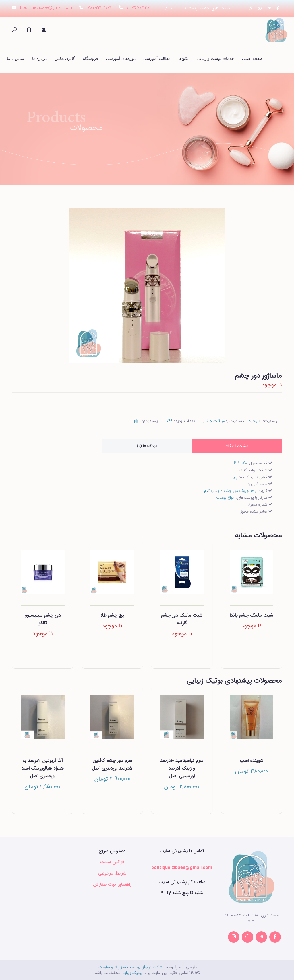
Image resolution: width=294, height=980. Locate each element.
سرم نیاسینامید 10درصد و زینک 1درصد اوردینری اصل (182, 768)
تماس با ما (16, 59)
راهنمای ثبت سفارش (112, 884)
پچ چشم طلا (112, 615)
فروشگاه (91, 59)
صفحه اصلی (253, 59)
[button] (29, 30)
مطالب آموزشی (157, 59)
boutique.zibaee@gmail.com (46, 8)
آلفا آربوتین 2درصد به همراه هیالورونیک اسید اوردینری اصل (42, 768)
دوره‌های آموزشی (121, 59)
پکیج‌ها (183, 59)
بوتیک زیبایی (132, 973)
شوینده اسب (252, 761)
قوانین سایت (112, 862)
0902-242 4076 (99, 8)
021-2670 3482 (139, 8)
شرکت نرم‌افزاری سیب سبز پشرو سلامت (130, 967)
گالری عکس (65, 59)
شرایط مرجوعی (112, 873)
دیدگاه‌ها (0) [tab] (147, 446)
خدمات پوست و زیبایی (215, 59)
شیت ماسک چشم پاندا (251, 615)
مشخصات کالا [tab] (237, 446)
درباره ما (39, 59)
